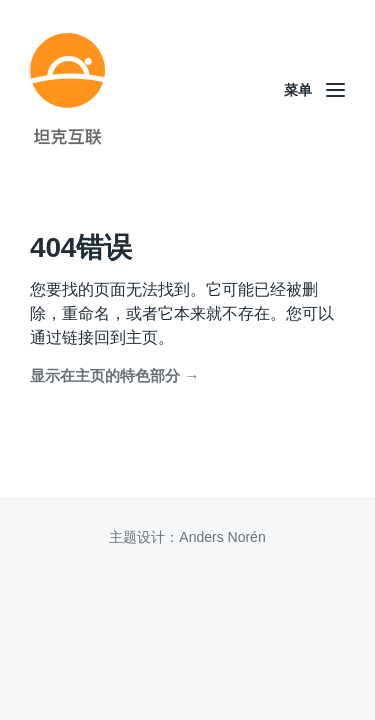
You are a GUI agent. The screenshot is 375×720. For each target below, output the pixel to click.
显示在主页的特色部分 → (114, 375)
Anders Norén (222, 537)
